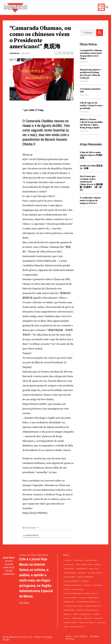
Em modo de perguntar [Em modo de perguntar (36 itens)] (72, 585)
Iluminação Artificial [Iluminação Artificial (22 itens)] (93, 606)
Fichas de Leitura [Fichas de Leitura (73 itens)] (70, 598)
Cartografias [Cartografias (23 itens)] (82, 569)
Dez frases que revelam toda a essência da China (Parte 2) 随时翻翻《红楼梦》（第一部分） (91, 183)
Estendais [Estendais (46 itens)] (98, 585)
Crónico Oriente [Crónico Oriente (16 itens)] (70, 573)
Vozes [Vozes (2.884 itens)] (66, 627)
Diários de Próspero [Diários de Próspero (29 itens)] (72, 581)
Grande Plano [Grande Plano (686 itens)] (69, 602)
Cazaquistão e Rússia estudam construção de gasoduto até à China (91, 54)
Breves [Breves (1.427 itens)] (97, 565)
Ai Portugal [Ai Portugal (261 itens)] (79, 560)
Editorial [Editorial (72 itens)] (85, 581)
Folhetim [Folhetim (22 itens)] (83, 598)
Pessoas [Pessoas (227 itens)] (96, 614)
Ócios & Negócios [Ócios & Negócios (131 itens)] (77, 627)
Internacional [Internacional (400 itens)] (69, 610)
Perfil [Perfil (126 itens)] (76, 614)
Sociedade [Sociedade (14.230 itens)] (98, 618)
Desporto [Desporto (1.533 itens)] (82, 573)
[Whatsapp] (68, 53)
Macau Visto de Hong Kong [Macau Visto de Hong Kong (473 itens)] (87, 610)
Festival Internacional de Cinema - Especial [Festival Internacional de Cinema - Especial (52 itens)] (81, 594)
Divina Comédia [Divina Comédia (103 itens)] (69, 577)
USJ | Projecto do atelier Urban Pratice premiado (91, 106)
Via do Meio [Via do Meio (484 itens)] (101, 623)
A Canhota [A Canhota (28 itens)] (68, 560)
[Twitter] (60, 53)
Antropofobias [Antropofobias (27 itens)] (91, 560)
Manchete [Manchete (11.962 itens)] (68, 614)
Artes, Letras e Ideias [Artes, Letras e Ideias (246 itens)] (84, 565)
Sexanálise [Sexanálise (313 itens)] (88, 618)
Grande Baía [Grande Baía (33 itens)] (93, 598)
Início (69, 637)
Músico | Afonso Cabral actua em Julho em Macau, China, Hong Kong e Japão (91, 123)
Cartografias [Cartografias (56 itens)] (69, 569)
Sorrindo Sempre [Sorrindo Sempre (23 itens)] (70, 623)
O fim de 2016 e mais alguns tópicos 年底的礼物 (91, 155)
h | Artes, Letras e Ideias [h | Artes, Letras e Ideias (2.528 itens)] (73, 606)
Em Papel (70, 639)
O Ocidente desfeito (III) (90, 90)
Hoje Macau (14, 53)
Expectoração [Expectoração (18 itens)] (78, 590)
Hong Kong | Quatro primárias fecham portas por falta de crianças (90, 74)
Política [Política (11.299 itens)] (67, 618)
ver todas (24, 603)
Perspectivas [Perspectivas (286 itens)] (86, 614)
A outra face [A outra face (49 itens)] (69, 565)
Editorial (95, 637)
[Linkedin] (64, 53)
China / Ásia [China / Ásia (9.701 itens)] (94, 569)
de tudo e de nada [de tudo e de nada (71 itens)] (95, 573)
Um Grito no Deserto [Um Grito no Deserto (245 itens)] (87, 623)
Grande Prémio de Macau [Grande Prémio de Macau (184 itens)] (86, 602)
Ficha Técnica (81, 637)
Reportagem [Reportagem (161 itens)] (77, 618)
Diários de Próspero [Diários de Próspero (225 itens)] (85, 577)
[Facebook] (56, 53)
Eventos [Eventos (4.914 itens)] (67, 590)
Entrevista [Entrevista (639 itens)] (88, 585)
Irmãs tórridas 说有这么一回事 (91, 167)
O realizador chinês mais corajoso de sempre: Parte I (90, 200)
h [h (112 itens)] (98, 602)
